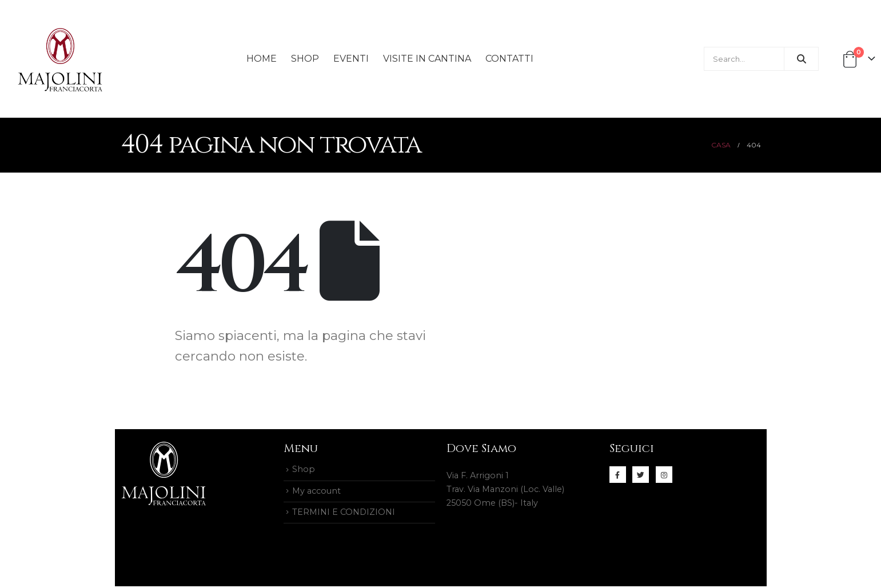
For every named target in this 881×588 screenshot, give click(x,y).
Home (262, 59)
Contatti (509, 59)
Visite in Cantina (427, 59)
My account (316, 492)
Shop (305, 59)
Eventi (351, 59)
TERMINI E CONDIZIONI (344, 514)
